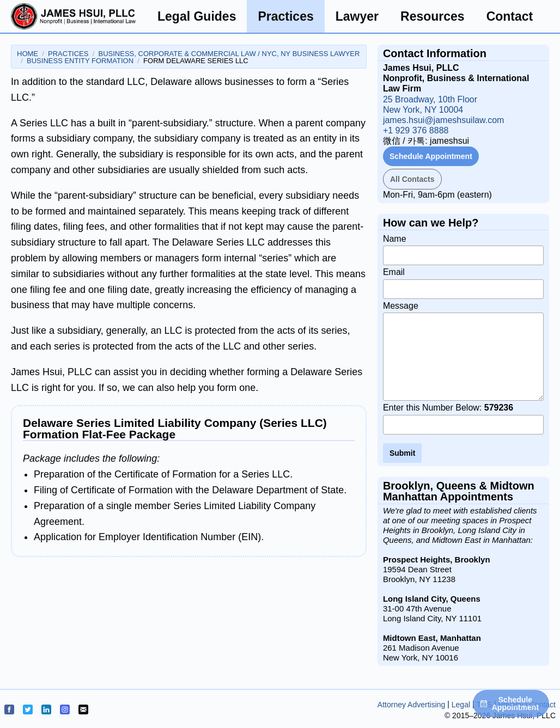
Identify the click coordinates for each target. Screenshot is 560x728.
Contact (510, 16)
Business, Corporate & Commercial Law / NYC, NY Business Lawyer (229, 54)
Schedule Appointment (431, 156)
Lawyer (357, 16)
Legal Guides (197, 16)
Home (28, 54)
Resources (433, 16)
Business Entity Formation (80, 61)
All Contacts (412, 179)
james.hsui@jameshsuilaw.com (444, 120)
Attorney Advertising (412, 705)
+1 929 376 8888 (416, 130)
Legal (461, 705)
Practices (285, 16)
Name (463, 250)
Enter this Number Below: (463, 419)
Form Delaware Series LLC (196, 61)
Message (463, 351)
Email (463, 283)
